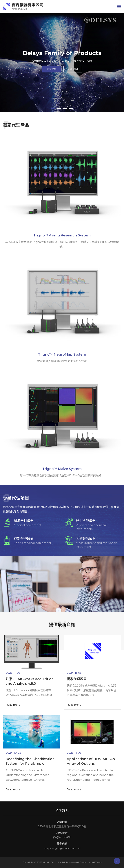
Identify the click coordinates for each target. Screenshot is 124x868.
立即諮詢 (73, 69)
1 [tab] (53, 108)
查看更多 (52, 69)
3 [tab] (65, 108)
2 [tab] (59, 108)
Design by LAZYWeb (91, 862)
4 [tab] (71, 108)
